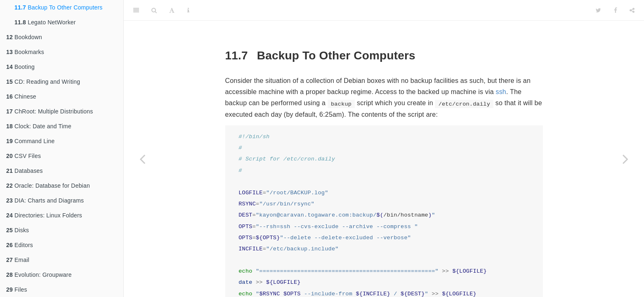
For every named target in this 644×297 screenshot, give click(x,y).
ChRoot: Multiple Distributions (50, 111)
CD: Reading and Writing (43, 82)
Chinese (21, 97)
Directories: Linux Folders (44, 215)
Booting (20, 67)
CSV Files (24, 156)
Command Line (30, 141)
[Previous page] (142, 159)
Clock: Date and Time (39, 126)
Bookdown (24, 37)
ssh (501, 92)
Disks (18, 230)
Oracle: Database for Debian (48, 186)
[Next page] (625, 159)
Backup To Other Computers (59, 7)
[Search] (154, 10)
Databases (25, 171)
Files (17, 290)
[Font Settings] (172, 10)
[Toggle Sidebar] (136, 10)
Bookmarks (25, 52)
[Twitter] (598, 10)
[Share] (632, 10)
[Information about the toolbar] (188, 10)
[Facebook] (616, 10)
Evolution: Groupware (39, 275)
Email (18, 260)
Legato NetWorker (45, 22)
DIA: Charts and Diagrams (45, 200)
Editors (20, 245)
